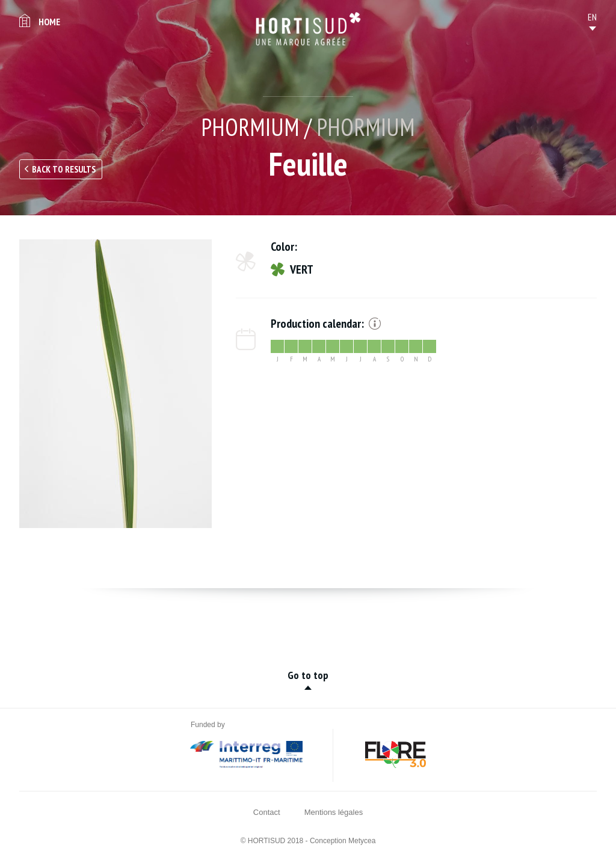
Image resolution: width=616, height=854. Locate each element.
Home (49, 22)
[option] (115, 384)
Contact (267, 812)
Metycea (362, 841)
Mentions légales (334, 812)
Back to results (64, 169)
